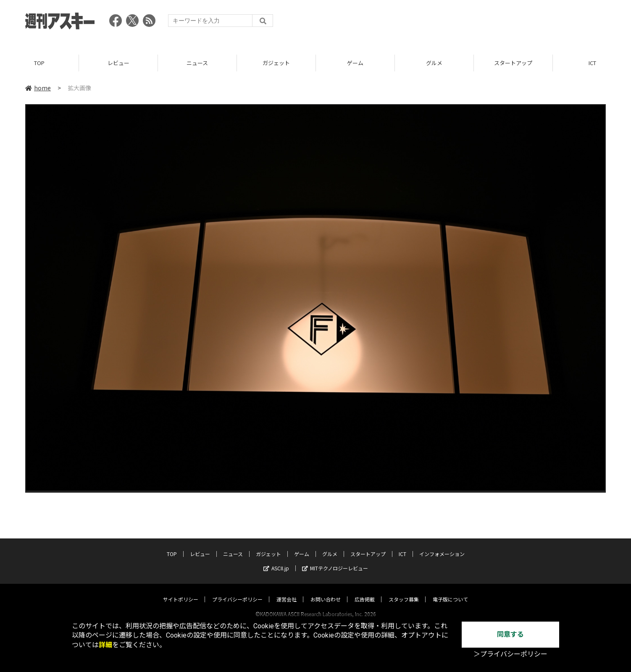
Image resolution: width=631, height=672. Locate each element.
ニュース (197, 63)
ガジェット (276, 63)
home (38, 88)
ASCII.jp (276, 560)
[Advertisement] (453, 23)
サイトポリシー (181, 591)
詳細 (105, 645)
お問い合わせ (326, 591)
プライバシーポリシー (237, 591)
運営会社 (287, 591)
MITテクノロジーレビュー (335, 560)
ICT (402, 546)
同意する (510, 634)
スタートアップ (513, 63)
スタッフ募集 (404, 591)
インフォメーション (442, 546)
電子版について (450, 591)
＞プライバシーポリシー (510, 654)
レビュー (118, 63)
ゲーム (355, 63)
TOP (39, 63)
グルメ (434, 63)
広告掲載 (365, 591)
